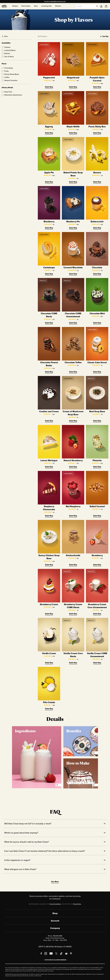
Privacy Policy (77, 904)
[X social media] (56, 953)
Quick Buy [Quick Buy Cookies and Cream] (49, 421)
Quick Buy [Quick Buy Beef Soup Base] (97, 421)
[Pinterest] (71, 953)
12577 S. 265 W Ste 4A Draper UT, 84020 (55, 947)
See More (55, 882)
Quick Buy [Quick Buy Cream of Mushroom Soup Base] (73, 421)
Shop (55, 913)
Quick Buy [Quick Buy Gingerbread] (73, 87)
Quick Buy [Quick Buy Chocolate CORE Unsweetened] (73, 323)
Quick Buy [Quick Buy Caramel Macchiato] (73, 274)
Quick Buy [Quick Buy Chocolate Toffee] (73, 372)
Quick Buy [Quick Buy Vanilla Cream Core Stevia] (73, 663)
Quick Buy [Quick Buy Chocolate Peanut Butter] (49, 372)
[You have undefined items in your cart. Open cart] (106, 6)
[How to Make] (95, 785)
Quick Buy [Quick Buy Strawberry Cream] (49, 614)
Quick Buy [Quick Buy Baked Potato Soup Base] (73, 182)
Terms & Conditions (55, 904)
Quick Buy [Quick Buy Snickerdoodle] (73, 565)
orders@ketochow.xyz (57, 938)
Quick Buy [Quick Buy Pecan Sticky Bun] (97, 133)
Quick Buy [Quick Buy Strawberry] (97, 565)
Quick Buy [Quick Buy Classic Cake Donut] (97, 372)
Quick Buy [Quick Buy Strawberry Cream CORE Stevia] (73, 614)
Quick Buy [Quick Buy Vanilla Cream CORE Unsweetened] (97, 663)
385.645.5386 (58, 936)
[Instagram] (46, 953)
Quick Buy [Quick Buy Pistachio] (97, 467)
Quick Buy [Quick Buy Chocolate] (97, 274)
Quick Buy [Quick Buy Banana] (97, 182)
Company (55, 928)
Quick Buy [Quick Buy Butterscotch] (97, 228)
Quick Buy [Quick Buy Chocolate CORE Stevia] (49, 323)
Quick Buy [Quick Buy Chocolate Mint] (97, 323)
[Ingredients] (58, 785)
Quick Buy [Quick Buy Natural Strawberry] (73, 467)
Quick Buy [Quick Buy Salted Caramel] (97, 516)
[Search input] (86, 6)
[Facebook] (41, 953)
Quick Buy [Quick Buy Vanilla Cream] (49, 663)
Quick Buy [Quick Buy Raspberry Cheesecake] (49, 516)
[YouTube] (51, 953)
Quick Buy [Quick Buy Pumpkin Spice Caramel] (97, 87)
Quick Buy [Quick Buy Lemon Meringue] (49, 467)
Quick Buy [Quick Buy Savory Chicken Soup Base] (49, 565)
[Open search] (97, 6)
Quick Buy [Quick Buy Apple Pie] (49, 182)
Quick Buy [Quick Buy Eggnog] (49, 133)
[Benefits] (95, 753)
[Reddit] (66, 953)
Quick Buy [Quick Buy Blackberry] (49, 228)
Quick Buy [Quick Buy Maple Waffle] (73, 133)
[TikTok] (61, 953)
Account (55, 921)
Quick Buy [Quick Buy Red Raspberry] (73, 516)
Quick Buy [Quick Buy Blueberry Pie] (73, 228)
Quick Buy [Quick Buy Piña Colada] (49, 709)
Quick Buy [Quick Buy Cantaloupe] (49, 274)
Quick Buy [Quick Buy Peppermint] (49, 87)
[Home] (4, 6)
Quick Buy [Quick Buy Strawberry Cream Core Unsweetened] (97, 614)
